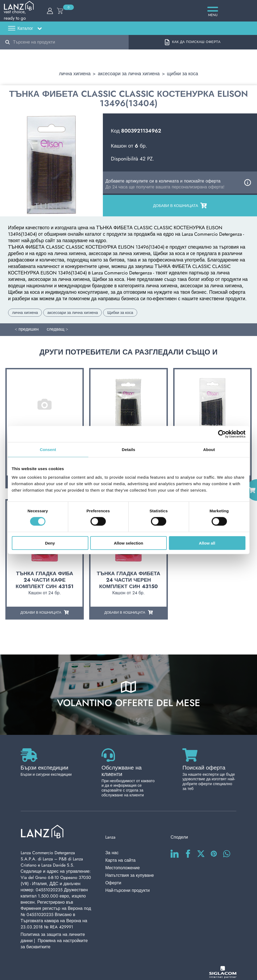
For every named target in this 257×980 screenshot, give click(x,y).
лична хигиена (75, 71)
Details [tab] (129, 450)
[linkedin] (175, 841)
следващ (56, 326)
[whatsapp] (227, 841)
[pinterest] (214, 841)
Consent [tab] (48, 450)
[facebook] (188, 841)
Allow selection (128, 543)
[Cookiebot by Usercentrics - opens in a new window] (222, 434)
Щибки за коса (183, 71)
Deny (50, 543)
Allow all (207, 543)
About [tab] (209, 450)
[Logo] (129, 15)
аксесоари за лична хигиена (129, 71)
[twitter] (201, 841)
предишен (29, 326)
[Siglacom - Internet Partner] (223, 963)
